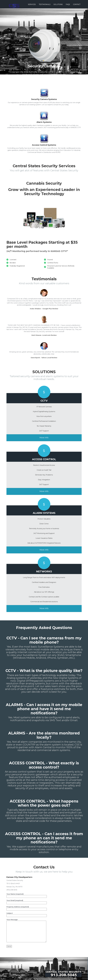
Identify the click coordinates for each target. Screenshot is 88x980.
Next (80, 48)
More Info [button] (44, 438)
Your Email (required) (27, 902)
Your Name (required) (27, 895)
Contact (77, 4)
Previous (8, 48)
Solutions (58, 4)
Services (32, 4)
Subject (27, 914)
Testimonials (45, 4)
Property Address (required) (27, 908)
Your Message (26, 931)
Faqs (68, 4)
